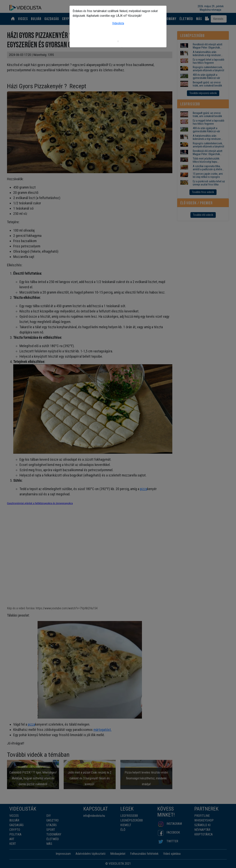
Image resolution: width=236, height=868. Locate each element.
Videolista (118, 23)
